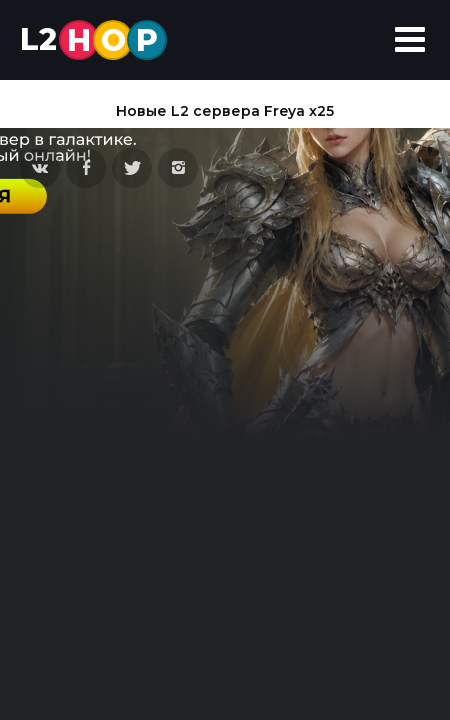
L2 (93, 40)
